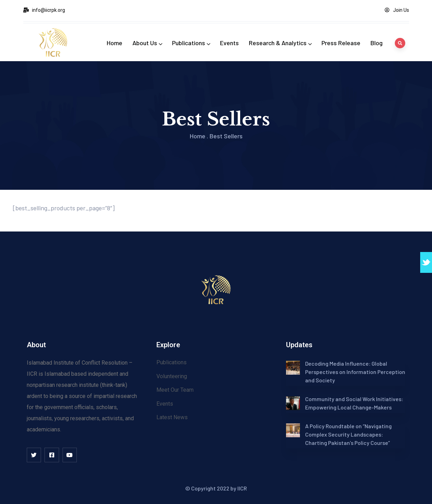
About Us (147, 43)
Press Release (341, 43)
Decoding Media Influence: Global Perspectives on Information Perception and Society (355, 372)
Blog (377, 43)
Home (115, 43)
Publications (191, 43)
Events (229, 43)
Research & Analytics (280, 43)
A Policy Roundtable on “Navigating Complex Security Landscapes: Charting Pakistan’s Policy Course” (348, 434)
